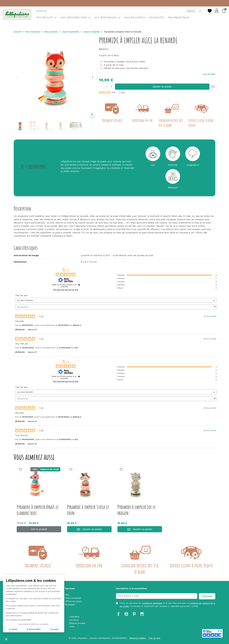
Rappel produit (77, 623)
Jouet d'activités (71, 32)
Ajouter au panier (162, 87)
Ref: (101, 49)
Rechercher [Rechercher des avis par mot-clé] (114, 307)
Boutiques (70, 605)
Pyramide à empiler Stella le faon (88, 510)
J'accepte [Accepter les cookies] (54, 629)
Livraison (74, 620)
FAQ (67, 595)
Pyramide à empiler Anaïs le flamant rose (38, 510)
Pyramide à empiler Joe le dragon (136, 510)
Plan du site (154, 638)
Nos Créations (33, 32)
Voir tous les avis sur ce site (66, 290)
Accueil (18, 32)
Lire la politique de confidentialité (19, 620)
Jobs (72, 626)
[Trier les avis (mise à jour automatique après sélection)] (116, 300)
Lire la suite (209, 74)
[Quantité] (106, 87)
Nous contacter (73, 598)
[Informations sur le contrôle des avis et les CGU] (79, 285)
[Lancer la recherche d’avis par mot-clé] (215, 307)
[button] (6, 639)
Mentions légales (138, 638)
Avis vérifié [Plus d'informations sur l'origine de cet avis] (211, 316)
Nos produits (51, 32)
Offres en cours (73, 601)
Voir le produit (39, 529)
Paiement (74, 617)
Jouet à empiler (92, 32)
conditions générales (152, 603)
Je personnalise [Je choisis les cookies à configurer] (34, 629)
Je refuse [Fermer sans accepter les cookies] (13, 629)
